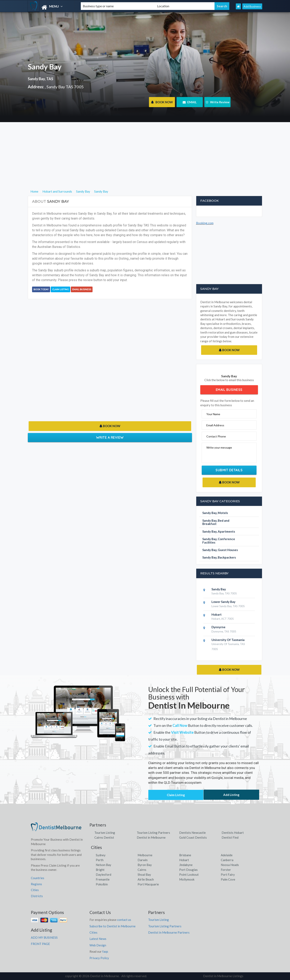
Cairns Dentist (104, 837)
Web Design (98, 945)
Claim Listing (60, 289)
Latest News (98, 939)
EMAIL (190, 102)
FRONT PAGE (40, 944)
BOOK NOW (162, 102)
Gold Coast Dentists (193, 837)
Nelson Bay (103, 865)
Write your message (219, 447)
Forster (226, 870)
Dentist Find (230, 837)
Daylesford (103, 874)
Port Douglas (188, 870)
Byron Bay (145, 865)
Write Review (218, 102)
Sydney (101, 855)
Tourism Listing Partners (153, 833)
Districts (37, 896)
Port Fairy (228, 874)
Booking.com (205, 223)
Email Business (82, 289)
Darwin (143, 860)
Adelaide (227, 855)
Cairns (142, 870)
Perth (100, 860)
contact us (124, 920)
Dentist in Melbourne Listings (223, 976)
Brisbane (185, 855)
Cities (35, 890)
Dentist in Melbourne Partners (169, 932)
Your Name (213, 414)
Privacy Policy (99, 958)
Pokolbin (102, 884)
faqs (105, 951)
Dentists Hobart (233, 833)
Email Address (215, 425)
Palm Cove (228, 879)
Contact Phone (216, 436)
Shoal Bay (144, 874)
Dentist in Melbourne (151, 837)
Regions (36, 884)
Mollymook (187, 879)
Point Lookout (189, 874)
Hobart (184, 860)
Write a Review (110, 437)
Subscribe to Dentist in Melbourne (113, 926)
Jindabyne (186, 865)
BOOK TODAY (41, 289)
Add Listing (231, 795)
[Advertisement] (145, 161)
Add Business (252, 6)
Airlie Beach (146, 879)
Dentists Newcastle (192, 833)
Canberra (227, 860)
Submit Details (229, 470)
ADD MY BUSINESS (44, 937)
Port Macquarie (148, 884)
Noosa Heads (230, 865)
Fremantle (103, 879)
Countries (38, 878)
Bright (100, 870)
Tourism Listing (105, 833)
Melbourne (145, 855)
